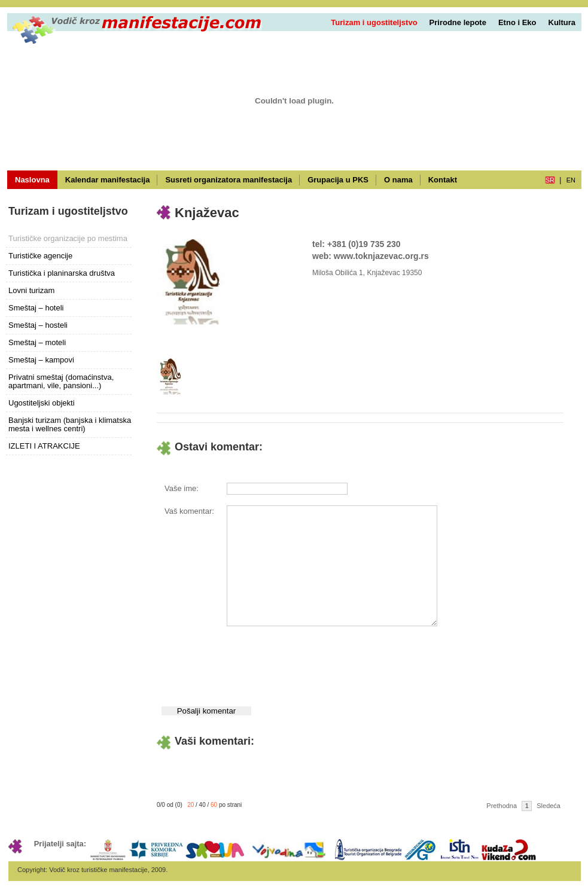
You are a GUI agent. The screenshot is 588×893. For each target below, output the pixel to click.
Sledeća (549, 806)
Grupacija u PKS (338, 180)
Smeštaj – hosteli (38, 325)
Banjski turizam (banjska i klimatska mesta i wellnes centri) (70, 424)
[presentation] (317, 663)
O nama (398, 180)
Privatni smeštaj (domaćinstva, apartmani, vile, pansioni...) (61, 381)
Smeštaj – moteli (37, 342)
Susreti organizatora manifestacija (229, 180)
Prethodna (502, 806)
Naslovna (32, 180)
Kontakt (443, 180)
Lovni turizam (31, 290)
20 (191, 805)
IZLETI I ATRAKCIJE (44, 446)
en (571, 180)
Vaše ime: (182, 488)
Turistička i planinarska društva (62, 273)
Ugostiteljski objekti (42, 403)
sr (550, 180)
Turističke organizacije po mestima (68, 238)
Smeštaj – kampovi (41, 360)
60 (214, 805)
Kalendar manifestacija (108, 180)
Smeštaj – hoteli (36, 308)
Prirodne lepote (458, 22)
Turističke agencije (40, 256)
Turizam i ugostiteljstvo (374, 22)
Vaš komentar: (189, 511)
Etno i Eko (517, 22)
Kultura (562, 22)
